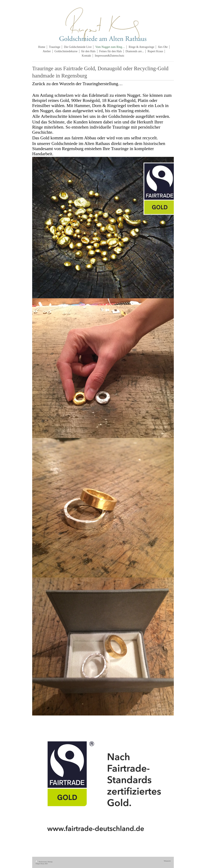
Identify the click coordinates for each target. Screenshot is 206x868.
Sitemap (50, 862)
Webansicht (167, 861)
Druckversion (41, 862)
